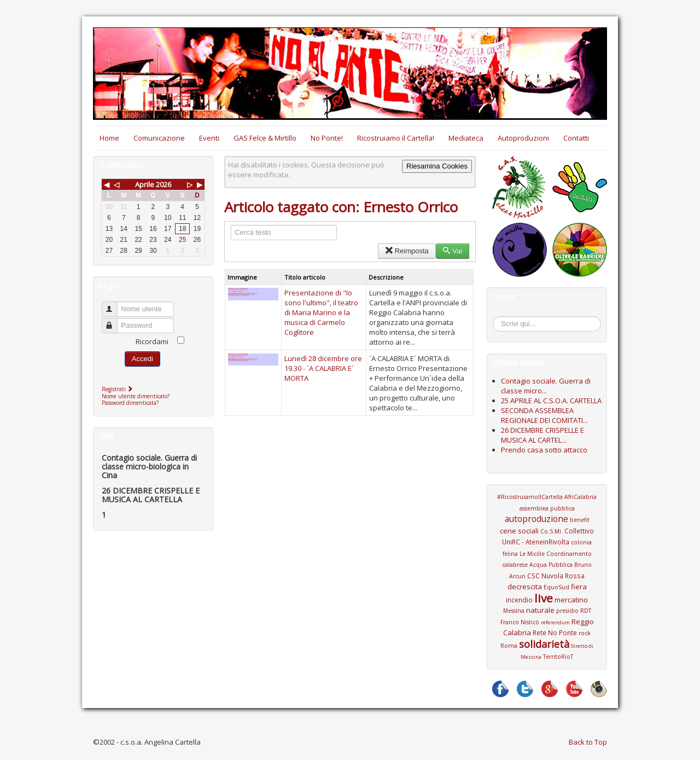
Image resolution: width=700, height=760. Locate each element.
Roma (509, 646)
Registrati (118, 389)
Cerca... (498, 318)
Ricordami (152, 341)
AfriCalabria (581, 497)
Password (115, 321)
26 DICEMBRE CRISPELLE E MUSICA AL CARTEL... (542, 435)
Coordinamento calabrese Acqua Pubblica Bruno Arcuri (547, 565)
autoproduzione (536, 519)
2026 (164, 184)
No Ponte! (327, 138)
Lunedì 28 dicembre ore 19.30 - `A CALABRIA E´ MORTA (323, 368)
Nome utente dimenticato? (136, 396)
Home (109, 138)
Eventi (209, 138)
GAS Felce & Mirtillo (265, 138)
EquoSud (556, 587)
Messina (514, 611)
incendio (519, 600)
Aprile (145, 184)
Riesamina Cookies (437, 166)
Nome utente (115, 304)
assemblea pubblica (547, 508)
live (544, 598)
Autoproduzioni (523, 138)
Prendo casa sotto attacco (544, 450)
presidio (567, 611)
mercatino (571, 600)
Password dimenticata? (130, 403)
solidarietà (544, 644)
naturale (540, 610)
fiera (579, 587)
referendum (555, 622)
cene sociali (519, 531)
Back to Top (588, 742)
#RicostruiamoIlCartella (530, 497)
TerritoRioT (558, 657)
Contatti (576, 138)
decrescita (525, 587)
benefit (580, 520)
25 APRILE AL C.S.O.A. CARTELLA (551, 401)
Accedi (142, 359)
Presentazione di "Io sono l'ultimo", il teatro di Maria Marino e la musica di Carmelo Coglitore (321, 312)
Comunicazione (159, 138)
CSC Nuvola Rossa (556, 576)
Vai (453, 251)
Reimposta (407, 251)
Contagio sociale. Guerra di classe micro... (546, 386)
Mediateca (466, 138)
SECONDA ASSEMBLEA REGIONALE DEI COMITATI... (544, 415)
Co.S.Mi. (552, 531)
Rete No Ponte (555, 633)
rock (585, 633)
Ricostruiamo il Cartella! (396, 138)
